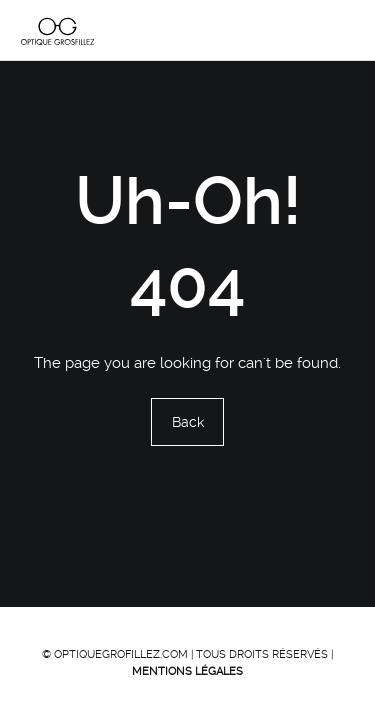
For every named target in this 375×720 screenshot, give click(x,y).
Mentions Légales (187, 671)
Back (188, 423)
